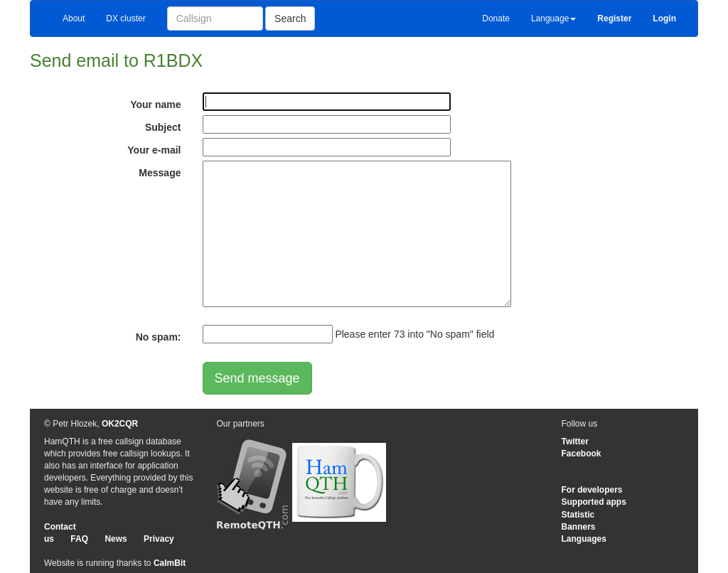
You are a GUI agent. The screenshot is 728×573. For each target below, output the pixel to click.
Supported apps (594, 502)
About (74, 18)
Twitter (575, 441)
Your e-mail (154, 150)
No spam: (159, 337)
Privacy (159, 539)
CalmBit (170, 563)
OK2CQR (120, 424)
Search (290, 18)
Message (160, 173)
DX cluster (125, 18)
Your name (155, 105)
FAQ (79, 539)
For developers (592, 490)
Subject (163, 127)
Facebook (582, 454)
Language (553, 18)
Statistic (578, 515)
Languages (584, 539)
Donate (496, 18)
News (116, 539)
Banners (579, 527)
